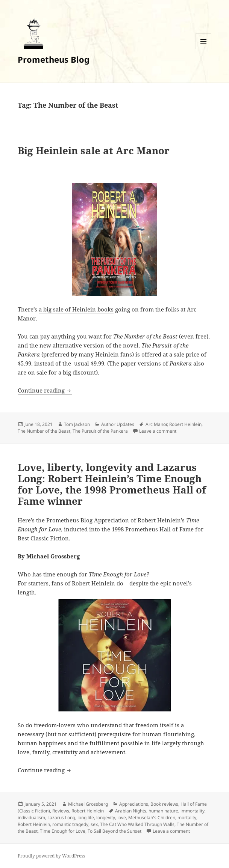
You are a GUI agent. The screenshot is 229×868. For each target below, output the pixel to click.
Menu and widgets (204, 49)
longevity (106, 818)
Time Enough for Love (63, 831)
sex (94, 824)
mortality (187, 818)
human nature (163, 811)
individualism (31, 818)
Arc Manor (156, 424)
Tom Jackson (77, 424)
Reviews (61, 811)
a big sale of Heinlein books (76, 309)
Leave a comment (158, 431)
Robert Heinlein (185, 424)
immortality (193, 811)
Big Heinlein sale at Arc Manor (94, 150)
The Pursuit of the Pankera (100, 431)
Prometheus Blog (54, 59)
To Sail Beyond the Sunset (114, 831)
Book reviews (164, 804)
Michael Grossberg (53, 556)
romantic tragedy (70, 824)
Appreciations (134, 804)
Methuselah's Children (152, 818)
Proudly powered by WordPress (51, 856)
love (122, 818)
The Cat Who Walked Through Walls (137, 824)
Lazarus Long (61, 818)
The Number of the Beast (44, 431)
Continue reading (45, 390)
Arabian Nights (131, 811)
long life (86, 818)
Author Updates (118, 424)
